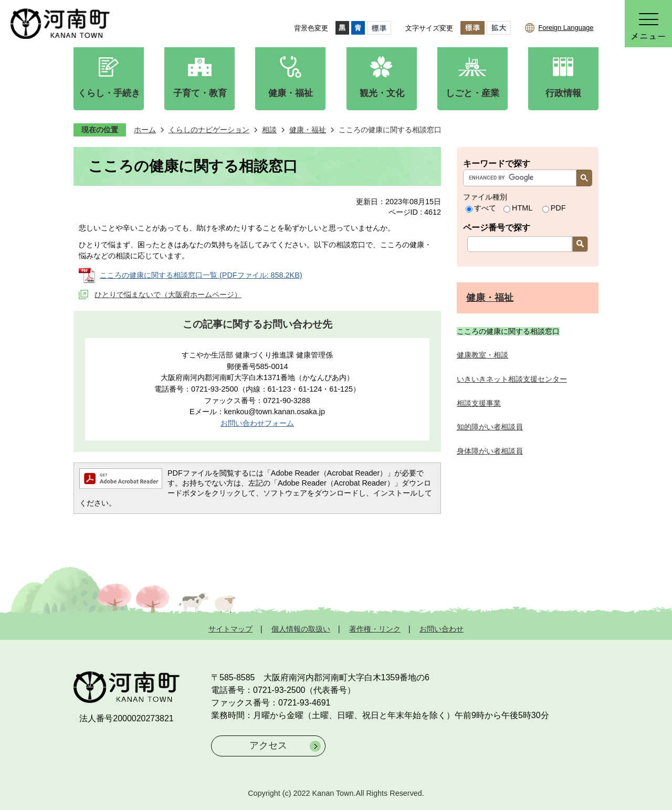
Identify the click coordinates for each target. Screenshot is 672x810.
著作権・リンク (375, 629)
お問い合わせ (442, 629)
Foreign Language (566, 28)
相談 (269, 130)
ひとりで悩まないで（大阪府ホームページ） (168, 294)
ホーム (145, 130)
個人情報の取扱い (301, 629)
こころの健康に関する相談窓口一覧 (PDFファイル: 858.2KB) (201, 275)
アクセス (268, 745)
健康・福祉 (308, 130)
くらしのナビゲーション (209, 130)
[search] (522, 178)
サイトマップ (230, 629)
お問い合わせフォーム (257, 423)
